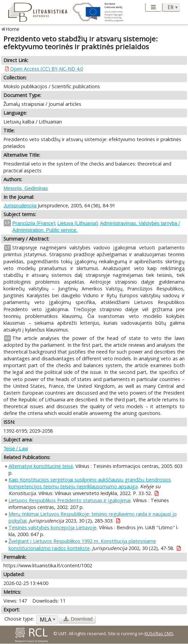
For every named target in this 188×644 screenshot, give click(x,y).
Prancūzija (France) (34, 223)
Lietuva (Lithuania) (78, 223)
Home (13, 29)
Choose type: (19, 619)
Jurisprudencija (20, 206)
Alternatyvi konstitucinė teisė (41, 466)
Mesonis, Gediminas (25, 188)
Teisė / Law (16, 449)
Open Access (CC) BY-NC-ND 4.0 (47, 69)
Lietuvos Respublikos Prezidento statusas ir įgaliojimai (70, 500)
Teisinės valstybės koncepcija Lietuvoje (53, 527)
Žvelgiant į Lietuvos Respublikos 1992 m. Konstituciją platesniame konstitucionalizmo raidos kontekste (82, 544)
